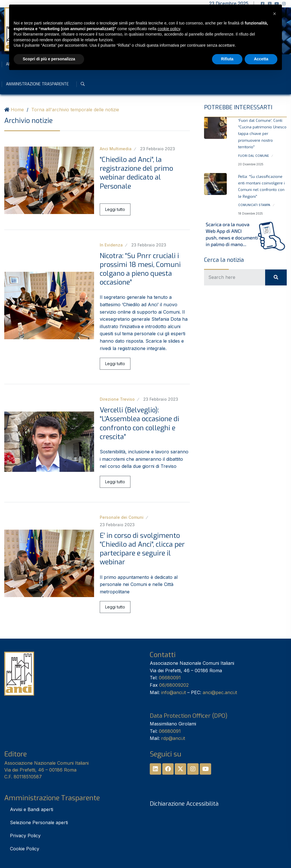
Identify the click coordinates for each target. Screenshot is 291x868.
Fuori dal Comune (253, 156)
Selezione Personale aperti (39, 822)
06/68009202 (174, 685)
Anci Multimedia (116, 149)
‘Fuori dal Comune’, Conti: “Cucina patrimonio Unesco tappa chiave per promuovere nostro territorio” (262, 134)
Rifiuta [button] (227, 59)
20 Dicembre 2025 (251, 164)
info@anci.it (173, 692)
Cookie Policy (25, 849)
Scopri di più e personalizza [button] (49, 59)
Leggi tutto (115, 209)
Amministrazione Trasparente (37, 84)
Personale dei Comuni (122, 517)
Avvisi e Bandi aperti (32, 809)
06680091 (170, 678)
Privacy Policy (25, 836)
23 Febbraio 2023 (158, 149)
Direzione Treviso (117, 399)
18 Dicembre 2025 (251, 213)
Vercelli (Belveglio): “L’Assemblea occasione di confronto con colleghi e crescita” (140, 423)
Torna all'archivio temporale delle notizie (75, 110)
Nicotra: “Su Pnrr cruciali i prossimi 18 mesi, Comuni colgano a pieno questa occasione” (140, 269)
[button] (275, 14)
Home (17, 110)
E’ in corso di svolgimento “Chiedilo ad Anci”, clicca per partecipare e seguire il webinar (142, 549)
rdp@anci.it (173, 738)
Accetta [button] (261, 59)
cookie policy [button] (169, 29)
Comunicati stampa (254, 205)
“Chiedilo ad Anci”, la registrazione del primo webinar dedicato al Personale (136, 173)
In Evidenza (111, 245)
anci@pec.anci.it (220, 692)
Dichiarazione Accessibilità (184, 804)
